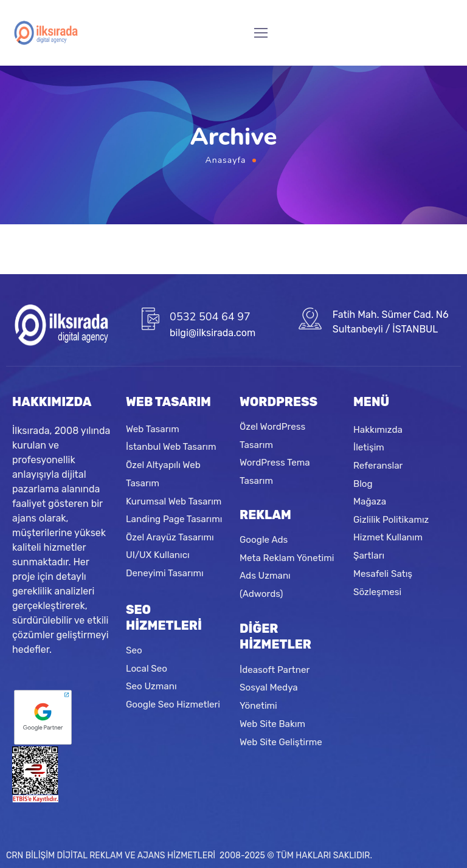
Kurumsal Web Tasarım (174, 501)
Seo (134, 650)
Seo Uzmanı (151, 686)
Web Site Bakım (272, 724)
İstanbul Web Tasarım (171, 447)
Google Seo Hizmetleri (173, 704)
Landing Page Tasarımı (174, 519)
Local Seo (147, 669)
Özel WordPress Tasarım (272, 436)
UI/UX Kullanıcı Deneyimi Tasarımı (165, 564)
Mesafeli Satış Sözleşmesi (383, 582)
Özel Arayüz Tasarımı (170, 537)
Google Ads (264, 540)
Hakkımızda (378, 429)
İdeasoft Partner (275, 670)
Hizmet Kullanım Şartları (388, 546)
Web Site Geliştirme (281, 742)
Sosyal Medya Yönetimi (269, 697)
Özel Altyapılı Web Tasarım (163, 474)
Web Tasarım (153, 429)
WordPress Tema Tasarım (275, 472)
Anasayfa (226, 160)
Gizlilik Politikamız (391, 519)
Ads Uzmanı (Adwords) (265, 585)
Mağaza (370, 501)
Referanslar (378, 465)
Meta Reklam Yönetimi (287, 558)
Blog (363, 483)
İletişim (369, 447)
